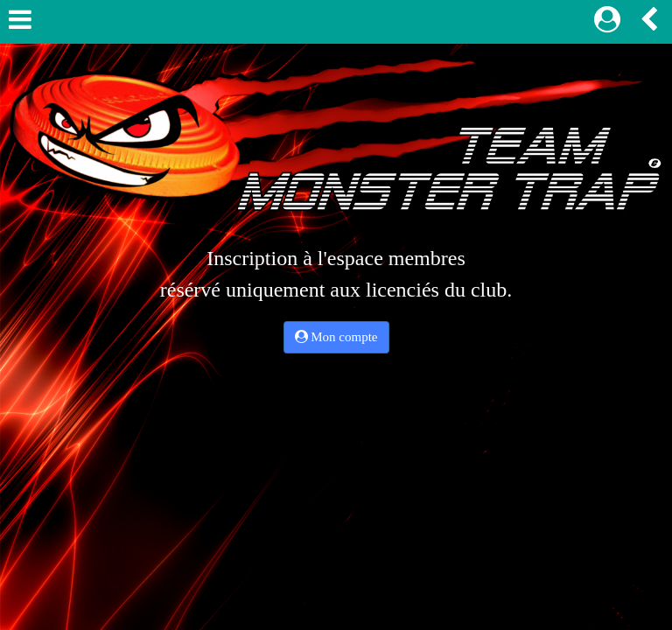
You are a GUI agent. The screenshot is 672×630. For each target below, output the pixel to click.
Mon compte (336, 337)
